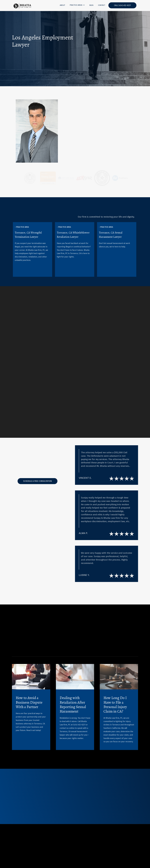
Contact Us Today (26, 57)
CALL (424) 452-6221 (122, 5)
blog (91, 5)
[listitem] (33, 249)
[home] (22, 5)
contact (102, 5)
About (62, 5)
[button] (77, 5)
